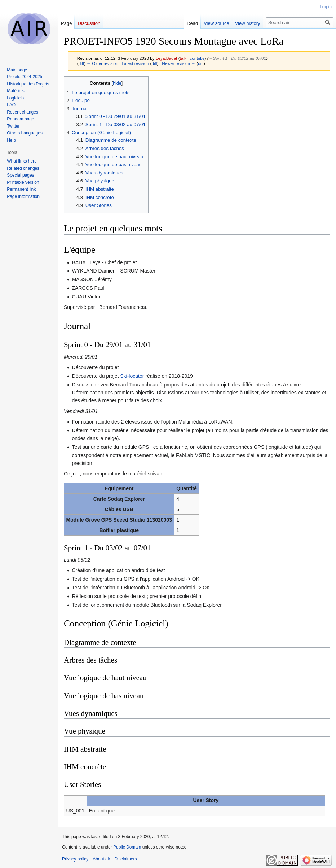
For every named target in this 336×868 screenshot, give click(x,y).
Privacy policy (75, 859)
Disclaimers (125, 859)
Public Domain (127, 847)
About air (101, 859)
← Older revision (102, 63)
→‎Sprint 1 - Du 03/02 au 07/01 (237, 58)
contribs (197, 58)
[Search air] (300, 22)
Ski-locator (132, 376)
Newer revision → (179, 63)
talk (183, 58)
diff (81, 63)
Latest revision (135, 63)
